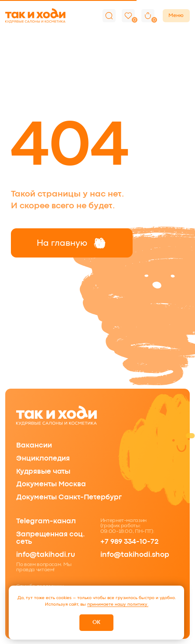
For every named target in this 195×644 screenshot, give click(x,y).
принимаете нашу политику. (118, 604)
